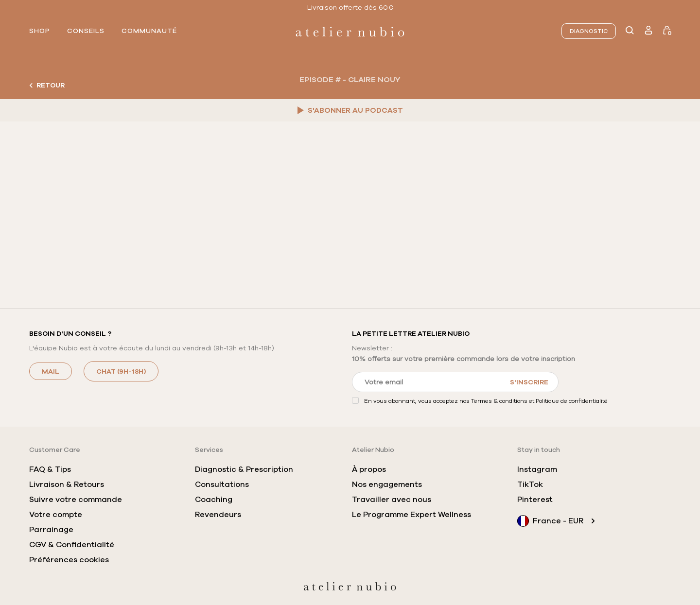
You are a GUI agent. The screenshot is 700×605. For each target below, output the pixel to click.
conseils (86, 31)
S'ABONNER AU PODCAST (350, 110)
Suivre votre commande (76, 500)
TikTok (530, 484)
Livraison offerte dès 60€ (350, 7)
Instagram (537, 469)
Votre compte (56, 515)
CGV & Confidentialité (72, 545)
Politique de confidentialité (572, 401)
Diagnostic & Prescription (244, 469)
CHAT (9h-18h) (121, 371)
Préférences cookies (69, 560)
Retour (47, 85)
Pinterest (535, 500)
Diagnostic (589, 31)
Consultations (222, 484)
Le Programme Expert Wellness (411, 515)
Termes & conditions (499, 401)
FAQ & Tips (50, 469)
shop (40, 31)
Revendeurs (218, 515)
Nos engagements (387, 484)
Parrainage (51, 530)
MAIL (51, 371)
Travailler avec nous (392, 500)
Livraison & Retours (67, 484)
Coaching (214, 500)
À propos (369, 469)
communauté (149, 31)
